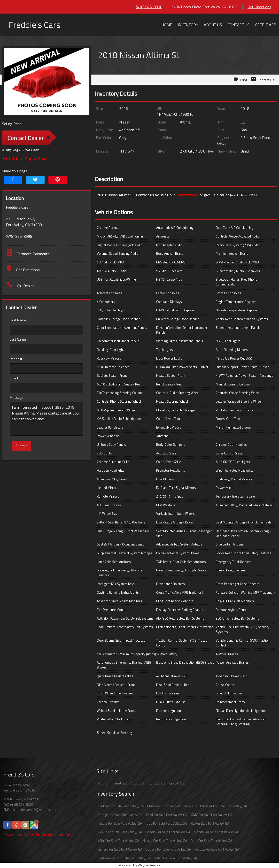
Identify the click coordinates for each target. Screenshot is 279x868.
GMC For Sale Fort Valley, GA (212, 815)
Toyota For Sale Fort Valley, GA (217, 849)
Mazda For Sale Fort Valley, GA (216, 832)
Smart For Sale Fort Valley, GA (120, 849)
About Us (137, 783)
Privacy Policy (13, 834)
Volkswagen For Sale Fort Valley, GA (125, 858)
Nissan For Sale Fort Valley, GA (165, 841)
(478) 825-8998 (149, 7)
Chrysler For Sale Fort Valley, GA (224, 806)
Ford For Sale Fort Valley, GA (167, 815)
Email (14, 378)
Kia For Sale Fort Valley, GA (210, 823)
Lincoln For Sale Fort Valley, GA (168, 832)
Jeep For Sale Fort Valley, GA (166, 823)
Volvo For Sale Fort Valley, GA (176, 858)
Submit (21, 446)
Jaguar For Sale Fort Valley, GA (120, 823)
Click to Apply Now (24, 158)
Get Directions (259, 7)
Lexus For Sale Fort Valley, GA (120, 832)
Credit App (177, 783)
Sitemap (64, 834)
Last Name (19, 339)
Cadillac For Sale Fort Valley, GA (121, 806)
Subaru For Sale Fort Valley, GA (168, 849)
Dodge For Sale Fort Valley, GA (120, 815)
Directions (49, 834)
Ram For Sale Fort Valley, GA (211, 841)
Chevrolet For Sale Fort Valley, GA (172, 806)
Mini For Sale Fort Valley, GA (119, 841)
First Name (19, 320)
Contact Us (32, 834)
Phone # (17, 359)
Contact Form (187, 195)
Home (103, 783)
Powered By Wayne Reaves (139, 865)
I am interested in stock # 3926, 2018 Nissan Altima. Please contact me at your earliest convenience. (46, 419)
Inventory (119, 783)
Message (18, 398)
